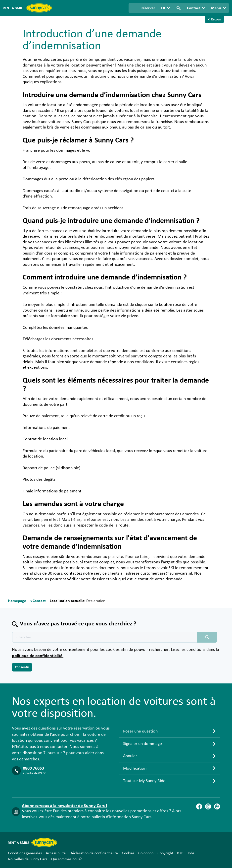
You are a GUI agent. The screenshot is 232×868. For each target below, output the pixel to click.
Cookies (128, 853)
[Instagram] (208, 806)
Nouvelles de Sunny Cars (28, 859)
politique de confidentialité (38, 656)
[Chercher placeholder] (207, 637)
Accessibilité (56, 853)
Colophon (146, 853)
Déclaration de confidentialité (94, 853)
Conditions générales (25, 853)
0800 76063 (33, 768)
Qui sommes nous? (66, 859)
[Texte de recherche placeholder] (105, 637)
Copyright (165, 853)
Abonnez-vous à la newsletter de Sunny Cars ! (65, 806)
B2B (180, 853)
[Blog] (217, 806)
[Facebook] (199, 806)
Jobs (191, 853)
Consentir (22, 667)
